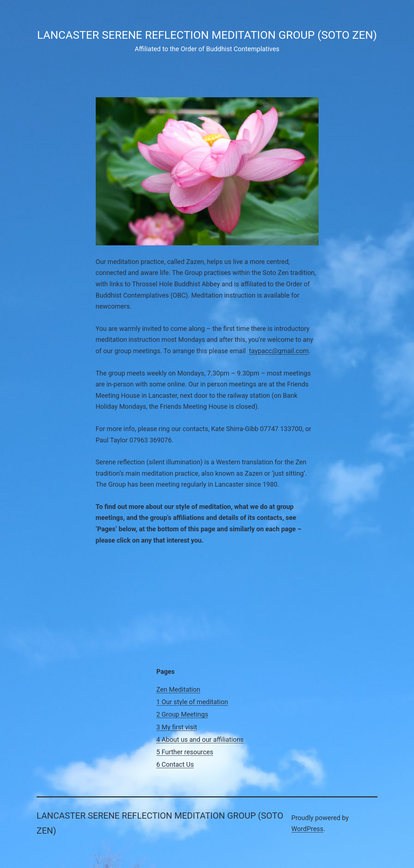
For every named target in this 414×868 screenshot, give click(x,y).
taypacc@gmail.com (279, 351)
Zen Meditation (178, 689)
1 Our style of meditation (192, 702)
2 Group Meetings (182, 714)
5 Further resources (185, 752)
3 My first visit (177, 727)
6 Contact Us (175, 764)
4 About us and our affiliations (200, 739)
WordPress (307, 829)
